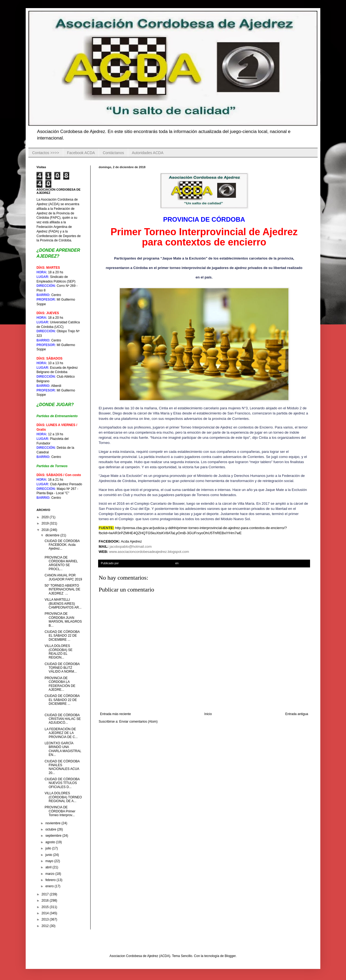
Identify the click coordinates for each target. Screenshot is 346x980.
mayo (50, 861)
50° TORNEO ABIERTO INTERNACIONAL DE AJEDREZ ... (62, 589)
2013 (46, 919)
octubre (51, 829)
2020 (46, 517)
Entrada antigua (297, 714)
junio (49, 855)
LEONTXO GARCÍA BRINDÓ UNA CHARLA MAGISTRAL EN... (63, 749)
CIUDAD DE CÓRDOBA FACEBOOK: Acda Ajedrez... (62, 545)
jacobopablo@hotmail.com (131, 547)
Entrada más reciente (115, 714)
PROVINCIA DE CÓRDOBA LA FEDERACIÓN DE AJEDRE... (60, 684)
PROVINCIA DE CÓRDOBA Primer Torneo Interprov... (60, 811)
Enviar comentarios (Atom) (138, 722)
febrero (51, 880)
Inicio (208, 714)
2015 (46, 907)
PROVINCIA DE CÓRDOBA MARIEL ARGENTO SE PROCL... (61, 563)
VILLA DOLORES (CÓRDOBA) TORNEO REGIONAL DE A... (63, 797)
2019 (46, 523)
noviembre (53, 823)
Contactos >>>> (46, 153)
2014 (46, 913)
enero (50, 886)
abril (49, 867)
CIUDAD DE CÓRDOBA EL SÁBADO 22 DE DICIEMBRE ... (62, 636)
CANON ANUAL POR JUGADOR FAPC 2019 (63, 577)
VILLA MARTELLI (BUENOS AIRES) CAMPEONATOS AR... (63, 604)
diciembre (53, 535)
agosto (51, 842)
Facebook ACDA (81, 153)
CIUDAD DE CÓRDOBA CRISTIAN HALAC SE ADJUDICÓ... (63, 719)
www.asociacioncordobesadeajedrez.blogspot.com (149, 552)
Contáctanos (113, 153)
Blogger (230, 956)
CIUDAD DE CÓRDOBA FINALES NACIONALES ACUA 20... (62, 767)
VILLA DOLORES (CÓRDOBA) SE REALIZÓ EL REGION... (59, 652)
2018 (46, 530)
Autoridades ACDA (148, 153)
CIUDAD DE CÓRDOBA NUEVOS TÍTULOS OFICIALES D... (62, 783)
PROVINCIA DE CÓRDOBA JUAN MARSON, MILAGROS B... (63, 619)
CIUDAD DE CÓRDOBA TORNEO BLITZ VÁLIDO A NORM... (62, 668)
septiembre (54, 836)
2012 (46, 926)
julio (49, 848)
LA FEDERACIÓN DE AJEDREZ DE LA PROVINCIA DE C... (61, 733)
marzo (50, 874)
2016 (46, 901)
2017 (46, 894)
